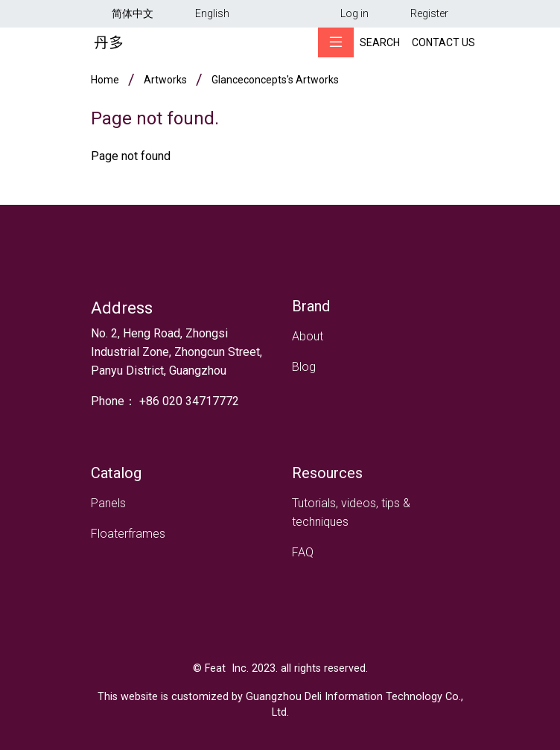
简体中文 (133, 13)
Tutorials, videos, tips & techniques (351, 512)
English (212, 13)
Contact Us (443, 42)
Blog (304, 367)
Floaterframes (128, 534)
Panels (108, 503)
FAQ (303, 552)
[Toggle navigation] (336, 42)
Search (380, 42)
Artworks (165, 80)
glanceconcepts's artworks (275, 80)
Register (429, 13)
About (308, 336)
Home (105, 80)
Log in (354, 13)
